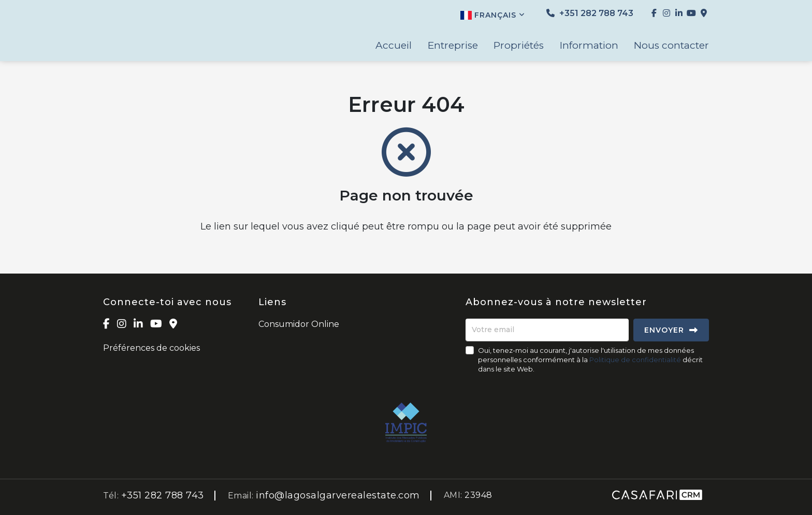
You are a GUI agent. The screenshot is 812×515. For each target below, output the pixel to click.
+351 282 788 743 (590, 13)
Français (493, 15)
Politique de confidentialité (635, 360)
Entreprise (453, 46)
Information (589, 46)
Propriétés (519, 46)
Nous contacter (671, 46)
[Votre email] (547, 330)
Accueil (394, 46)
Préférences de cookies (151, 348)
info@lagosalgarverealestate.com (338, 495)
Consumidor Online (299, 324)
